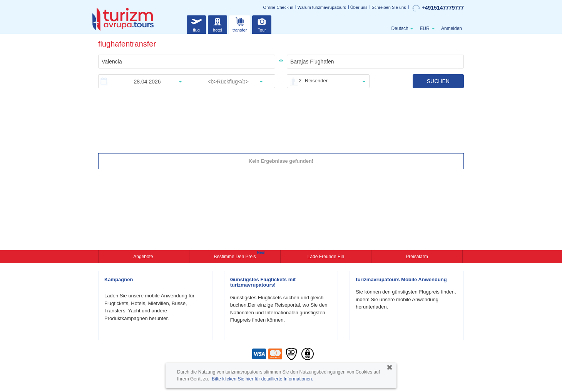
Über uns (359, 7)
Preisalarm (417, 257)
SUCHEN (438, 81)
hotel (217, 24)
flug (196, 24)
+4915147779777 (438, 8)
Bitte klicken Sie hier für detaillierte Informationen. (262, 379)
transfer (240, 24)
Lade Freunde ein (326, 257)
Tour (262, 24)
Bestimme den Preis (236, 256)
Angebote (144, 257)
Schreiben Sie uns (389, 7)
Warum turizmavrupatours (322, 7)
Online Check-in (278, 7)
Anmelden (452, 28)
